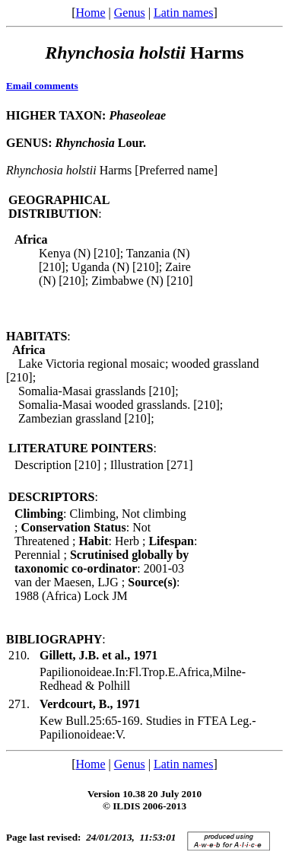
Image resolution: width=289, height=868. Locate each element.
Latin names (184, 13)
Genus (130, 13)
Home (90, 13)
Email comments (42, 86)
